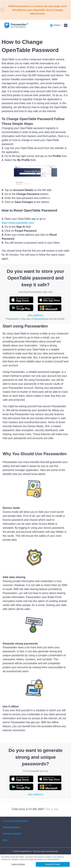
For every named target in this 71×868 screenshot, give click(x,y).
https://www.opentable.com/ (18, 223)
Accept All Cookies (53, 864)
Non (56, 809)
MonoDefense (41, 319)
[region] (35, 861)
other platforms (35, 315)
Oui (48, 809)
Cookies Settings (18, 864)
